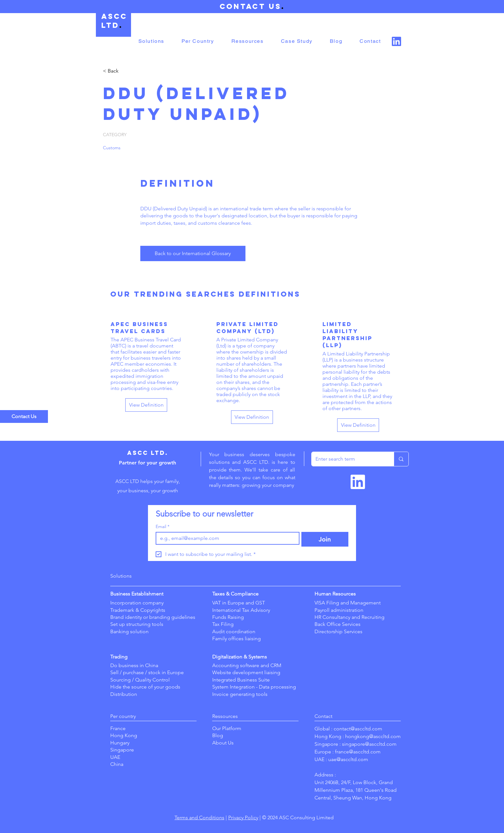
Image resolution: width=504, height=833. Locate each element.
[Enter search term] (348, 459)
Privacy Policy (243, 817)
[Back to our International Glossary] (193, 253)
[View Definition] (146, 405)
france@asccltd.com (358, 752)
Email (163, 527)
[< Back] (126, 71)
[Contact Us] (24, 416)
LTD (110, 25)
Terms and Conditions (199, 817)
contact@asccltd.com (358, 729)
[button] (151, 41)
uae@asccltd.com (348, 759)
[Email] (226, 538)
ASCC (114, 16)
